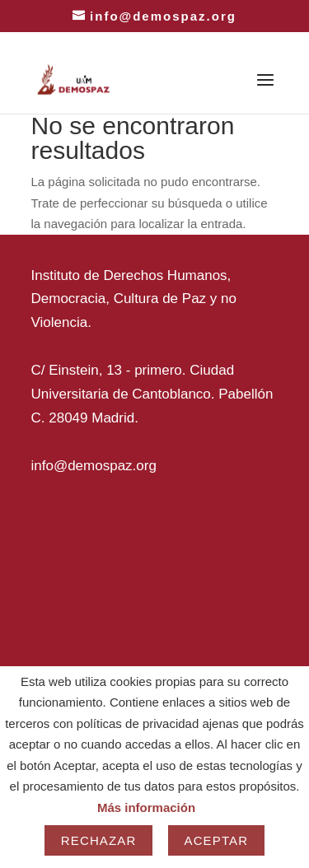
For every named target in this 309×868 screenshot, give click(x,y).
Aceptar (217, 840)
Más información (146, 807)
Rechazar (99, 840)
